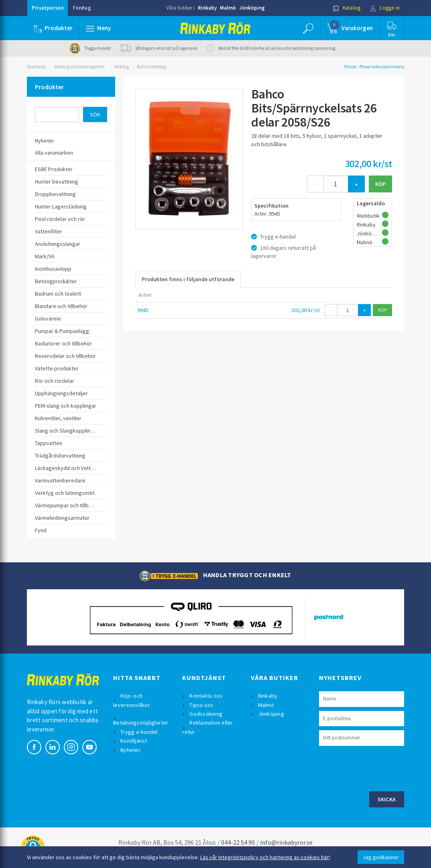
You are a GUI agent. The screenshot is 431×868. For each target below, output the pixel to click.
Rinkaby (207, 8)
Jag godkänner (381, 857)
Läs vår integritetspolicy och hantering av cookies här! (265, 857)
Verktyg (121, 66)
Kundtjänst (134, 741)
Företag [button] (82, 8)
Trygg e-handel (139, 732)
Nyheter (130, 750)
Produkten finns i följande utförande (188, 279)
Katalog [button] (347, 8)
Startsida (36, 66)
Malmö (228, 8)
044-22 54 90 (238, 842)
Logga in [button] (385, 8)
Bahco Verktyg (151, 66)
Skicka (387, 799)
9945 (143, 310)
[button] (98, 28)
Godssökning (206, 714)
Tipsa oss (201, 705)
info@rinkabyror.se (286, 842)
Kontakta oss (206, 696)
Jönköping (252, 8)
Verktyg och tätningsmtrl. (80, 66)
